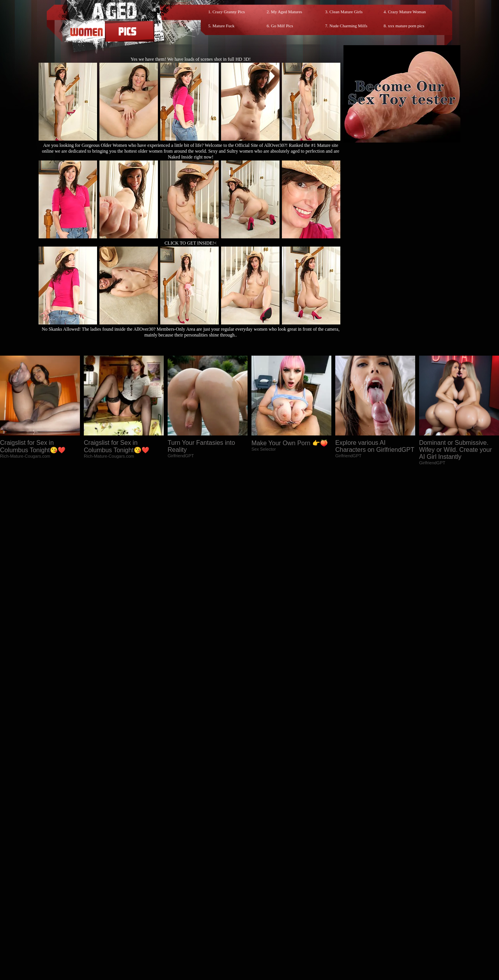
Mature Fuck (224, 26)
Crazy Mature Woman (407, 12)
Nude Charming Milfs (348, 26)
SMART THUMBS (263, 910)
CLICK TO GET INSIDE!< (191, 243)
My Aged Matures (287, 12)
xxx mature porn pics (406, 26)
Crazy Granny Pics (229, 12)
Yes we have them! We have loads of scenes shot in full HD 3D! (191, 59)
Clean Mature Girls (346, 12)
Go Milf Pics (282, 26)
